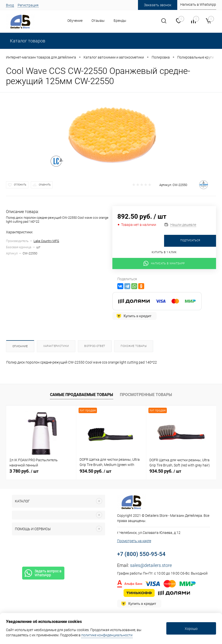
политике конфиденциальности (107, 635)
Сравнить (45, 185)
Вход (10, 5)
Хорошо (191, 629)
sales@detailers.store (151, 565)
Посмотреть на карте (134, 541)
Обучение (75, 21)
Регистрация (28, 5)
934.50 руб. (95, 471)
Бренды (120, 21)
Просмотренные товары (146, 395)
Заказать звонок (158, 5)
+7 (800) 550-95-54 (141, 554)
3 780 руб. (24, 471)
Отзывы (98, 21)
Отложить (20, 185)
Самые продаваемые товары (82, 395)
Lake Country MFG (46, 241)
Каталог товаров (27, 41)
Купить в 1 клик (164, 252)
